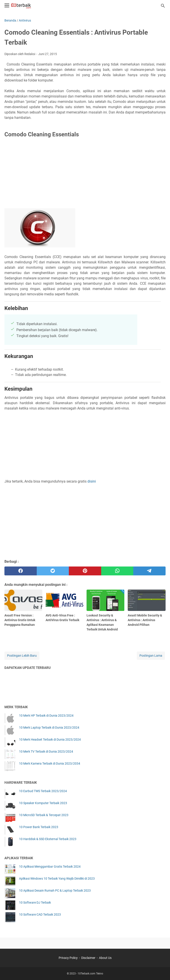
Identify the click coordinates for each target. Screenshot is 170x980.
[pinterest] (85, 571)
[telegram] (149, 571)
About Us (105, 958)
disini (92, 481)
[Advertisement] (85, 174)
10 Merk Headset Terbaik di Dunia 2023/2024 (50, 739)
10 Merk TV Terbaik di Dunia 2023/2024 (46, 751)
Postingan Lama (151, 656)
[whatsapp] (117, 571)
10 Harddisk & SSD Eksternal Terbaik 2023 (48, 839)
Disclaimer (88, 958)
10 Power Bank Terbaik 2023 (39, 827)
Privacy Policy (68, 958)
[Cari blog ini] (163, 6)
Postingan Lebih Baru (22, 656)
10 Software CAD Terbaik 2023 (40, 914)
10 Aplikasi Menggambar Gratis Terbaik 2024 (50, 867)
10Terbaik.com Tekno (90, 974)
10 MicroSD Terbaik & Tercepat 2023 (44, 815)
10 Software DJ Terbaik (35, 902)
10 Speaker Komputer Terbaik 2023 (43, 803)
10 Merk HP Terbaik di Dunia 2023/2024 (46, 716)
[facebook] (21, 571)
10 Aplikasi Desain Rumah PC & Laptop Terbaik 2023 (55, 891)
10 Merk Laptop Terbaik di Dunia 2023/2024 (49, 728)
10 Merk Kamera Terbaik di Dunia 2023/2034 (50, 763)
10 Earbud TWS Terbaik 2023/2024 (43, 791)
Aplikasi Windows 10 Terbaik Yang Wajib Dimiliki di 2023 (57, 879)
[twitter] (53, 571)
